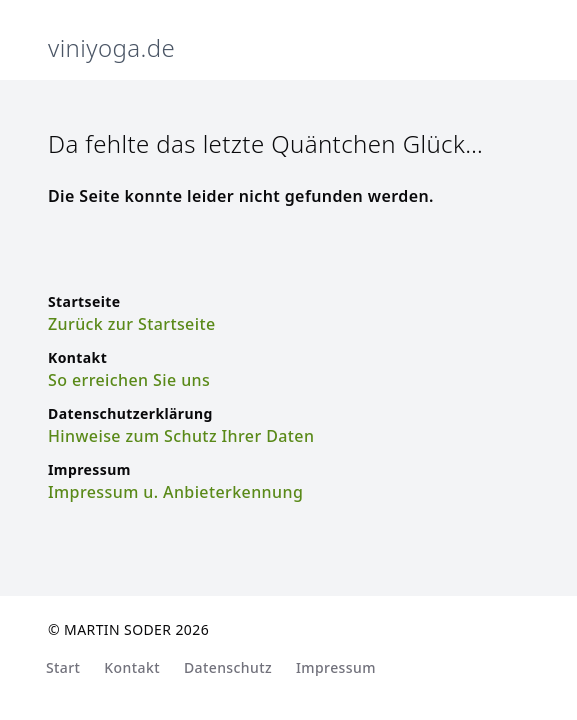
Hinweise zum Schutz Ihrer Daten (181, 436)
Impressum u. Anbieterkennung (175, 492)
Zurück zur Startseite (132, 324)
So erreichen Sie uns (129, 380)
